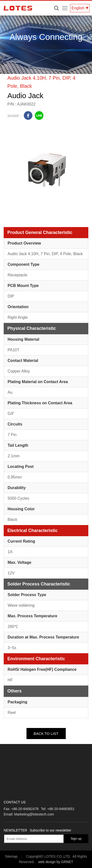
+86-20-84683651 (61, 809)
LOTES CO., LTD (18, 8)
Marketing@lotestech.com (34, 814)
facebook (28, 115)
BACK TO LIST (46, 734)
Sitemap (11, 856)
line (39, 115)
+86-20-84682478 (25, 809)
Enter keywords (56, 8)
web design (47, 862)
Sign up (76, 839)
